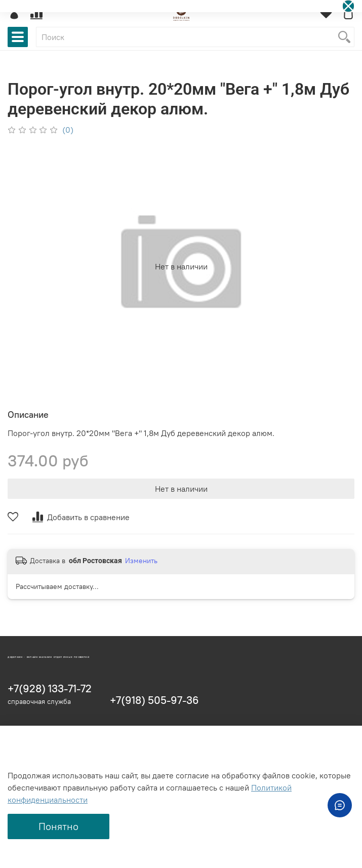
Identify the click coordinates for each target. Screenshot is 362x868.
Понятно (58, 826)
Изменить (141, 561)
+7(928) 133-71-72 (50, 688)
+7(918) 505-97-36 (154, 700)
